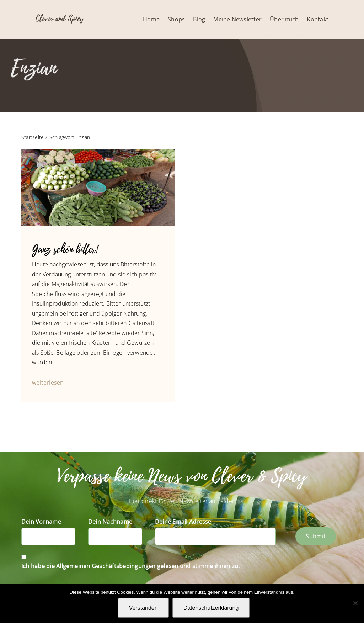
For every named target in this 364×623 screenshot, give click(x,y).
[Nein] (355, 603)
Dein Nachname (110, 522)
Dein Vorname (41, 522)
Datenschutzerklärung (211, 608)
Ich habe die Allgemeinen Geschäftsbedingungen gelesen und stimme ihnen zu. (131, 566)
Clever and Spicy (60, 19)
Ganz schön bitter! (65, 250)
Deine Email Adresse (183, 522)
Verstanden (143, 608)
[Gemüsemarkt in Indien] (98, 152)
